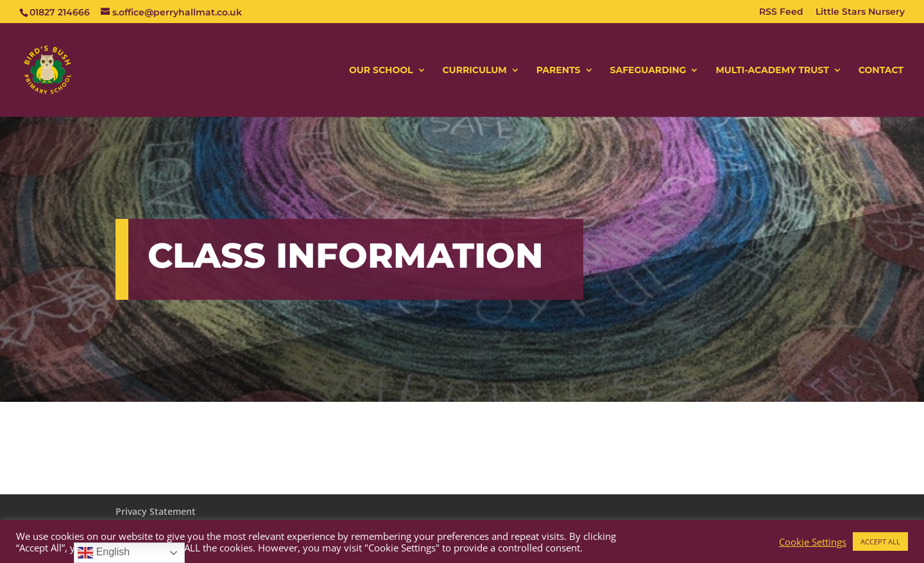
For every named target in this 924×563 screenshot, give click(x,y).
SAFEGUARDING (648, 71)
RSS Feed (781, 12)
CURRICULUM (475, 71)
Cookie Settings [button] (813, 542)
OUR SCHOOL (381, 71)
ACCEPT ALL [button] (880, 541)
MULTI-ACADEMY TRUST (772, 71)
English (104, 553)
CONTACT (881, 71)
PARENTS (559, 71)
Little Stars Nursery (860, 12)
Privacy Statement (156, 511)
